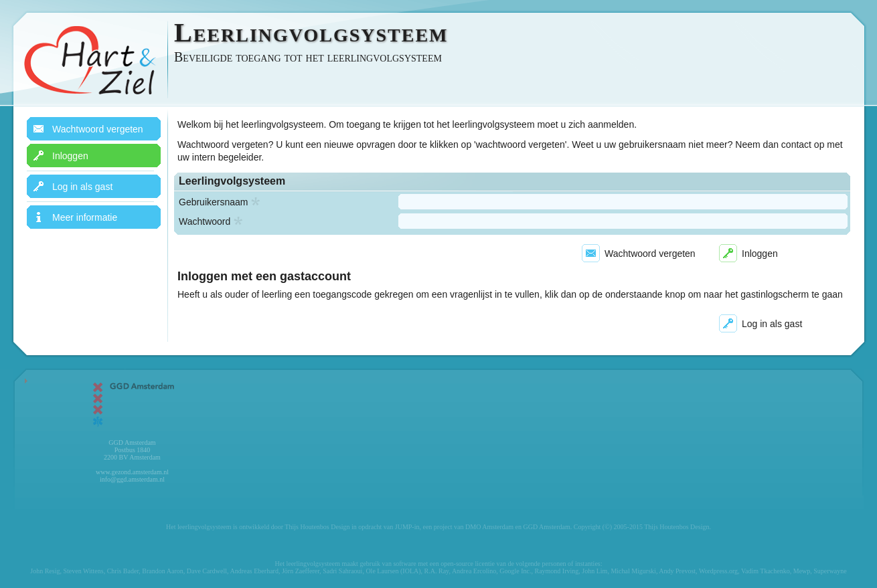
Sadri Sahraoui (342, 571)
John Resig (45, 571)
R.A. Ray (437, 571)
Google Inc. (515, 571)
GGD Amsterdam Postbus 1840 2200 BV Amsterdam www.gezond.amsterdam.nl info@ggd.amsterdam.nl (133, 431)
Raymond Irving (556, 571)
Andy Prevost (677, 571)
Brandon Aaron (162, 571)
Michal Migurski (633, 571)
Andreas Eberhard (254, 571)
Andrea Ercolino (474, 571)
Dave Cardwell (207, 571)
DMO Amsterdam (489, 527)
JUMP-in (407, 527)
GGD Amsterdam (546, 527)
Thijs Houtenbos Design (317, 527)
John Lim (594, 571)
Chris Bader (123, 571)
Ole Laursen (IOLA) (393, 571)
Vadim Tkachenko (766, 571)
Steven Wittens (83, 571)
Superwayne (830, 571)
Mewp (802, 571)
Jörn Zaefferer (301, 571)
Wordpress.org (718, 571)
